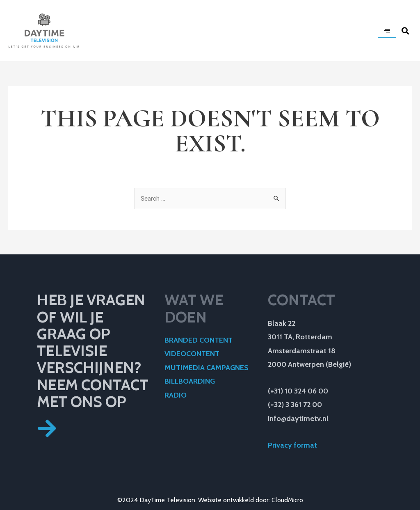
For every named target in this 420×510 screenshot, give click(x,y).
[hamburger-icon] (387, 31)
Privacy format (293, 445)
